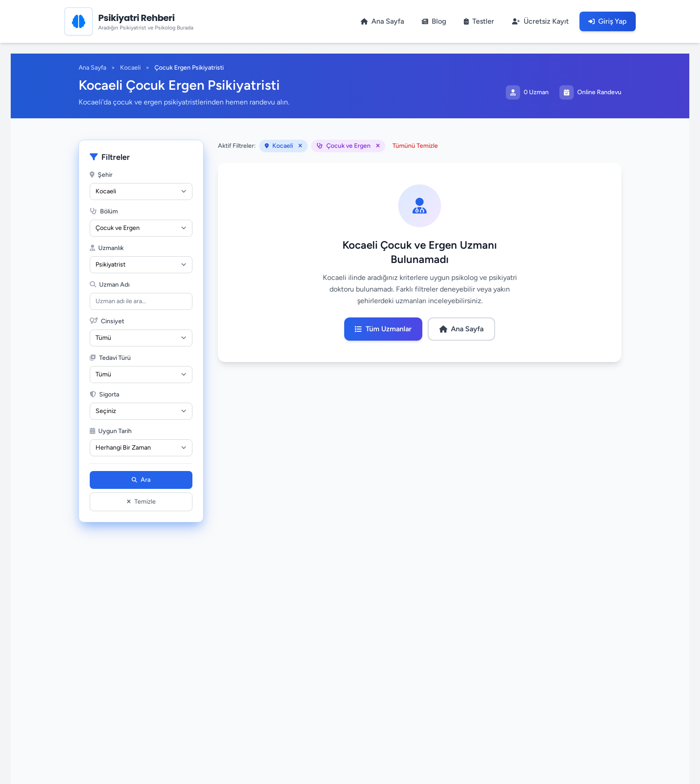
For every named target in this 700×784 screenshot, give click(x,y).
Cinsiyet (107, 321)
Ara (141, 480)
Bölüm (104, 211)
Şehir (101, 175)
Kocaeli (130, 68)
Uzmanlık (107, 248)
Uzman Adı (110, 285)
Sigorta (104, 394)
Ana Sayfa (92, 68)
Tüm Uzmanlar (383, 329)
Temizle (141, 502)
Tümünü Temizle (415, 146)
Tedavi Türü (110, 358)
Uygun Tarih (111, 431)
